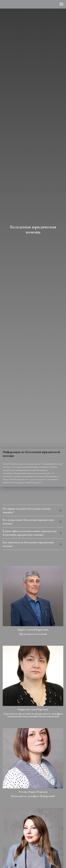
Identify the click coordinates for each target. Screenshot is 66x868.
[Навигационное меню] (61, 4)
